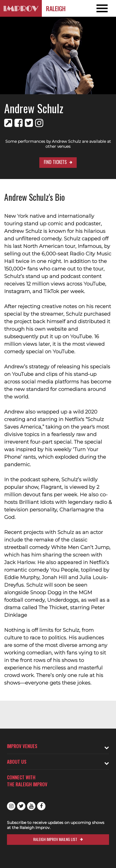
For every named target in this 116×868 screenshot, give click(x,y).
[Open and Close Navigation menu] (104, 8)
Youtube (31, 806)
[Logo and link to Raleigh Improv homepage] (21, 8)
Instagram (11, 806)
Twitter (21, 806)
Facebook (41, 806)
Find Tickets (55, 162)
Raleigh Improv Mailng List (55, 839)
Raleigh (56, 8)
